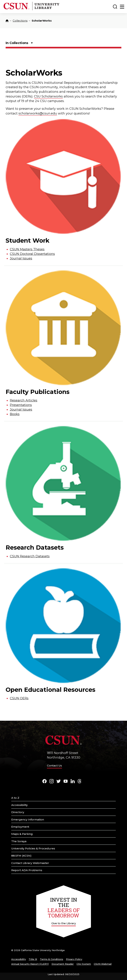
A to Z (15, 798)
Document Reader (63, 964)
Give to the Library (64, 923)
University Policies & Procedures (33, 848)
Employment (20, 827)
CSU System (84, 964)
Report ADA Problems (27, 870)
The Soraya (19, 841)
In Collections (17, 43)
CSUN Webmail (103, 964)
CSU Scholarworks (48, 96)
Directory (18, 812)
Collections (20, 21)
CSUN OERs (19, 698)
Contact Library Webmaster (30, 863)
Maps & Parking (22, 834)
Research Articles (24, 400)
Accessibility (19, 805)
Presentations (21, 405)
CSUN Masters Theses (27, 249)
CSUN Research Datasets (30, 556)
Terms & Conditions (52, 959)
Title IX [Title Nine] (33, 959)
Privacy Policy (74, 959)
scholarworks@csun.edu (38, 113)
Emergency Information (28, 820)
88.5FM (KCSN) (21, 856)
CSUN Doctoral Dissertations (32, 254)
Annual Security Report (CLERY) (30, 964)
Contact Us (54, 766)
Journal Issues (21, 258)
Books (15, 414)
